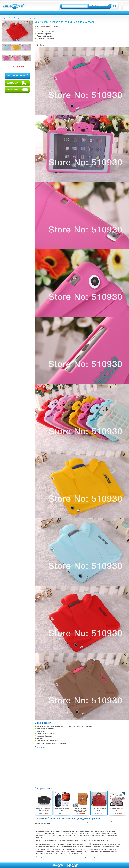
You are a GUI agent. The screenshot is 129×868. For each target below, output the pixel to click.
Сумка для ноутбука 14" (117, 809)
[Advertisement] (56, 768)
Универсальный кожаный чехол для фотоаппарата (81, 810)
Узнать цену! (17, 66)
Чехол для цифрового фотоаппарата (44, 809)
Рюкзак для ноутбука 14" (62, 809)
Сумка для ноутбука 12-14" (99, 809)
